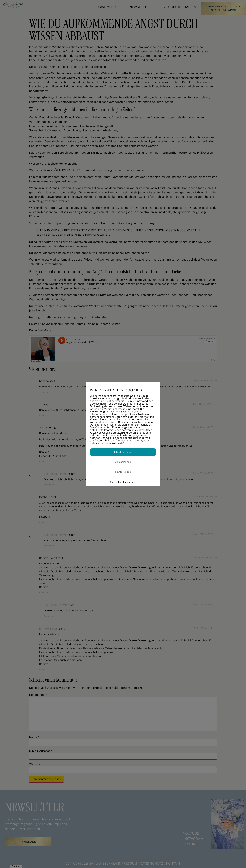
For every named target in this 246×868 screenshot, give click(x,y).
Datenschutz (116, 482)
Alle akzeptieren (123, 452)
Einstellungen (123, 472)
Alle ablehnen (123, 462)
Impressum (130, 482)
